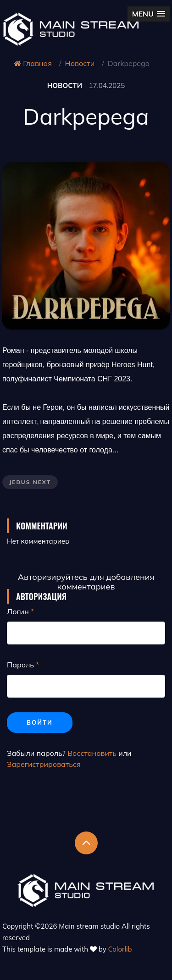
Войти (40, 722)
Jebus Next (30, 482)
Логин (18, 611)
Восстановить (92, 753)
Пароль (20, 665)
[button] (149, 14)
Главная (33, 63)
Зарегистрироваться (44, 764)
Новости (80, 63)
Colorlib (120, 949)
